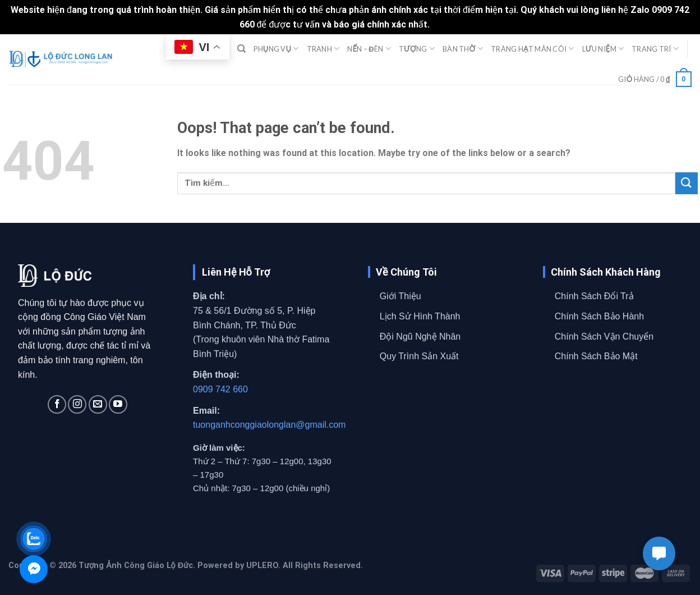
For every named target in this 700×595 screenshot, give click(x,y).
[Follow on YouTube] (118, 404)
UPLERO (262, 566)
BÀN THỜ (463, 49)
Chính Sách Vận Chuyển (604, 337)
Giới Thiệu (400, 296)
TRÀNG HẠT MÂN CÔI (532, 49)
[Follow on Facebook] (57, 404)
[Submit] (687, 183)
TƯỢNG (417, 49)
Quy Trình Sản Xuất (419, 356)
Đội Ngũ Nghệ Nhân (420, 337)
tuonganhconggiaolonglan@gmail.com (269, 425)
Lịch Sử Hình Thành (420, 316)
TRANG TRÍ (655, 49)
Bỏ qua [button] (446, 24)
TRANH (323, 49)
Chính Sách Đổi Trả (594, 296)
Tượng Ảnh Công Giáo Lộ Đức (136, 566)
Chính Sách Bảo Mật (596, 356)
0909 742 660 (220, 389)
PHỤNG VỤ (276, 49)
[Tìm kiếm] (241, 49)
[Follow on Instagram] (77, 404)
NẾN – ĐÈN (369, 49)
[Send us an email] (98, 404)
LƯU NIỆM (603, 49)
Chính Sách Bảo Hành (599, 316)
